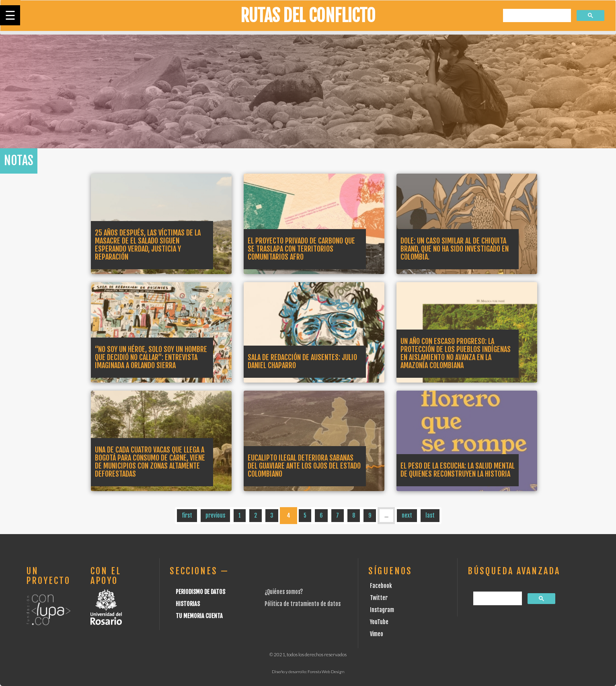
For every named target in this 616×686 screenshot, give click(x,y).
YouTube (379, 622)
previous (215, 515)
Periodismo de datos (200, 592)
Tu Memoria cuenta (199, 616)
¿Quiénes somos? (284, 592)
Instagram (382, 610)
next (407, 515)
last (430, 515)
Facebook (381, 586)
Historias (188, 604)
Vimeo (377, 634)
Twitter (379, 598)
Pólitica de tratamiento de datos (303, 604)
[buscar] (536, 16)
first (187, 515)
